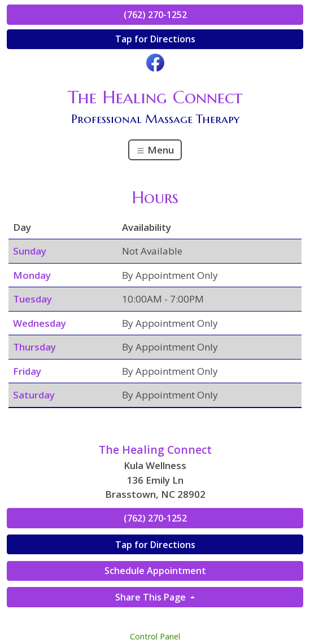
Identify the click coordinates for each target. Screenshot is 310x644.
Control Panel (155, 636)
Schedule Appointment (155, 571)
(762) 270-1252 (155, 15)
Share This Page (152, 597)
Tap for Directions (155, 39)
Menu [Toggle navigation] (155, 150)
